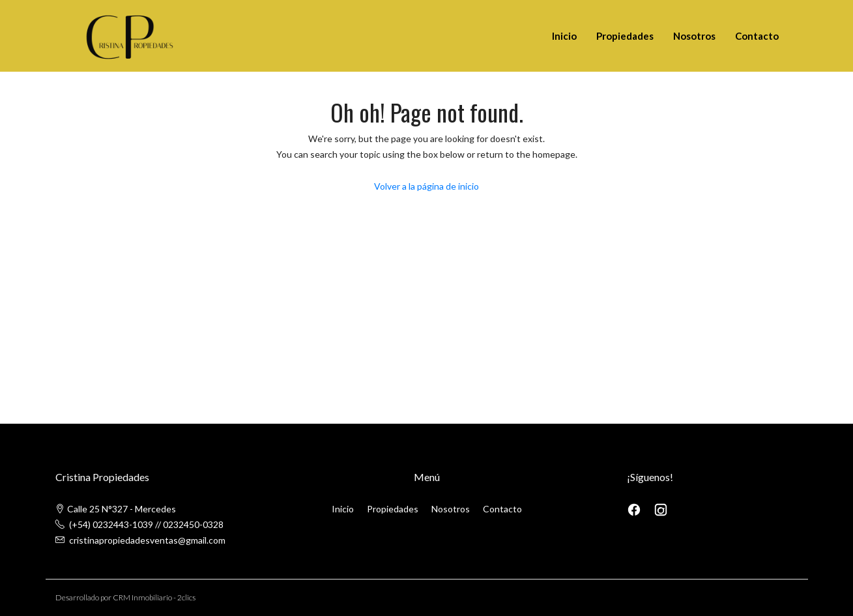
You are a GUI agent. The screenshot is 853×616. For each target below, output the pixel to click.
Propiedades (625, 36)
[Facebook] (635, 509)
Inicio (564, 36)
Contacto (757, 36)
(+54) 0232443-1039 (111, 524)
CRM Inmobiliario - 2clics (154, 597)
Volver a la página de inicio (426, 186)
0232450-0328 (193, 524)
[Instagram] (661, 509)
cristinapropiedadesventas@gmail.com (147, 540)
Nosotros (694, 36)
